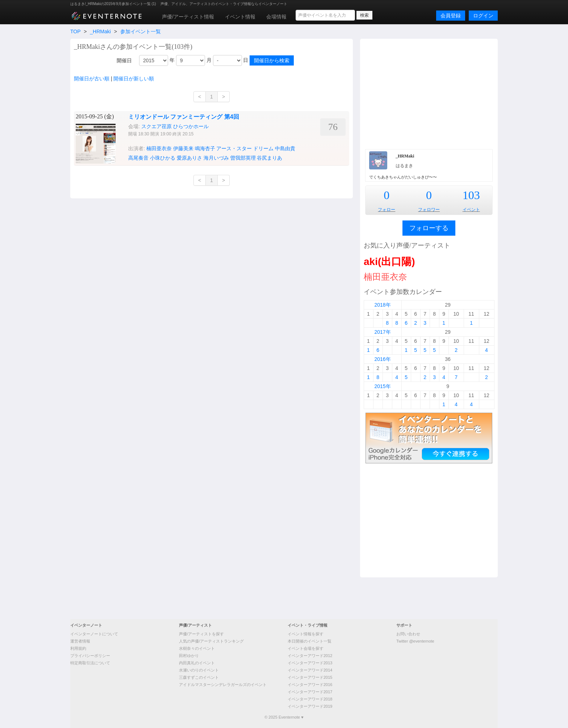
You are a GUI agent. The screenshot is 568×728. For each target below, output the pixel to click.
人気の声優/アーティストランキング (211, 641)
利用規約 (78, 648)
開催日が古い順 (92, 79)
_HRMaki (100, 31)
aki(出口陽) (389, 262)
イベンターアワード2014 (310, 670)
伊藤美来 (183, 148)
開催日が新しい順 (134, 79)
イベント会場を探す (306, 648)
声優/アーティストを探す (201, 634)
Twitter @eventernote (415, 641)
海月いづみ (216, 158)
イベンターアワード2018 (310, 699)
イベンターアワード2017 (310, 692)
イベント (471, 210)
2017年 (382, 332)
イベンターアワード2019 (310, 706)
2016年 (382, 359)
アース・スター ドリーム (245, 148)
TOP (75, 31)
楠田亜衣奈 (159, 148)
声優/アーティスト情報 (188, 17)
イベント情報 (240, 17)
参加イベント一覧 (141, 31)
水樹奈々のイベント (197, 648)
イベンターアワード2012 (310, 656)
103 (471, 195)
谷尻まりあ (270, 158)
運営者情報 (80, 641)
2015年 (382, 386)
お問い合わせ (408, 634)
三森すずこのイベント (199, 677)
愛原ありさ (189, 158)
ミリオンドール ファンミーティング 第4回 (184, 117)
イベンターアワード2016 (310, 685)
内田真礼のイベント (197, 663)
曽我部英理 (243, 158)
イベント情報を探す (306, 634)
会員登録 (451, 16)
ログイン (483, 16)
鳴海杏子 (205, 148)
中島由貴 (285, 148)
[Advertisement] (429, 93)
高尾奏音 (138, 158)
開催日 (124, 60)
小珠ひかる (163, 158)
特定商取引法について (90, 663)
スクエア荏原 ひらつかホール (175, 126)
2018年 (382, 305)
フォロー (387, 210)
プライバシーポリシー (90, 656)
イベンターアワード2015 (310, 677)
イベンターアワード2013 (310, 663)
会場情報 (276, 17)
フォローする (429, 228)
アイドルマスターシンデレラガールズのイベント (223, 685)
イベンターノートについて (94, 634)
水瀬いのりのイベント (199, 670)
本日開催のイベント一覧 (310, 641)
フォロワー (429, 210)
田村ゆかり (189, 656)
